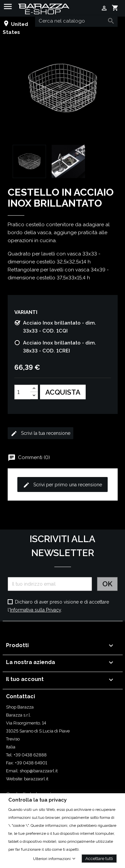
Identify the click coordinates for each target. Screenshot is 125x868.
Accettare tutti (99, 858)
